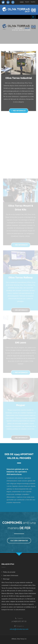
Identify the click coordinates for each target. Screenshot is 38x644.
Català (22, 2)
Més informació (18, 111)
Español (33, 2)
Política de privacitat (9, 572)
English (27, 2)
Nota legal (6, 579)
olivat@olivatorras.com (19, 629)
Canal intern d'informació (11, 575)
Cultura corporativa (19, 541)
